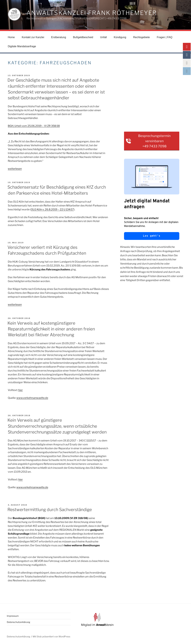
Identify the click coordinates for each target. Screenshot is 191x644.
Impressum (13, 616)
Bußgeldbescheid (83, 37)
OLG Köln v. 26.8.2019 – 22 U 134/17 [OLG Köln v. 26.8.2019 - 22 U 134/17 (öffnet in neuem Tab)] (52, 209)
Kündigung (120, 37)
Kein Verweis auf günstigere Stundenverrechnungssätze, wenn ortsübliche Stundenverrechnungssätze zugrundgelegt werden (57, 426)
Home (11, 37)
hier (20, 390)
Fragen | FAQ (165, 37)
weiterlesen (15, 169)
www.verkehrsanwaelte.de (32, 398)
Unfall (103, 37)
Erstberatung (59, 37)
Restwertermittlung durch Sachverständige (50, 510)
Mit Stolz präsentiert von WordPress (51, 636)
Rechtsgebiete (141, 37)
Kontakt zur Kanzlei (33, 37)
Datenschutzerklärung (18, 622)
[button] (152, 141)
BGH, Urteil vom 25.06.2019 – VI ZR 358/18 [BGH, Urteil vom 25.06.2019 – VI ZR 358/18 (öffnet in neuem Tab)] (34, 126)
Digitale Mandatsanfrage (22, 46)
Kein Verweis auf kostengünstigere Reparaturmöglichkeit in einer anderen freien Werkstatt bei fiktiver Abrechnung (51, 329)
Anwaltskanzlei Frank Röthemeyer (92, 13)
